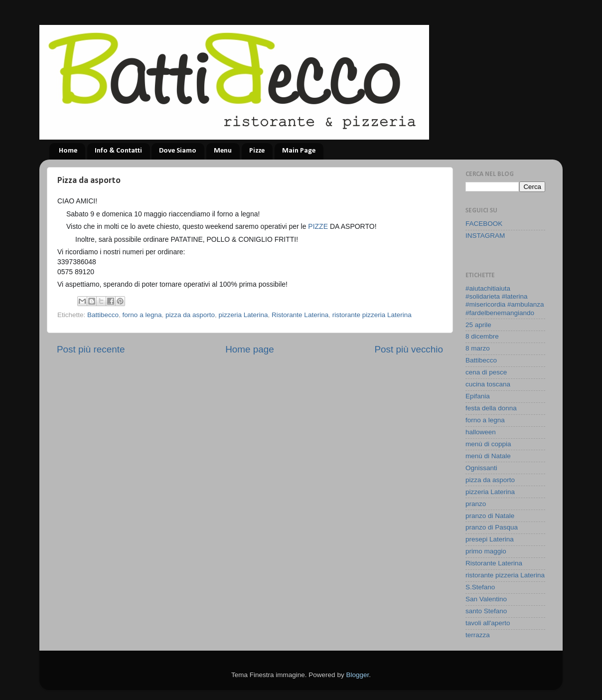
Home (68, 151)
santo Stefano (486, 611)
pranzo (476, 504)
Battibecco (103, 315)
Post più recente (91, 349)
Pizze (257, 151)
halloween (481, 432)
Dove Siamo (178, 151)
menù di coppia (488, 444)
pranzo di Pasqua (492, 527)
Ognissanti (481, 468)
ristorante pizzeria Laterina (372, 315)
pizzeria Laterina (243, 315)
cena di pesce (486, 372)
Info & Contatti (118, 151)
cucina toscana (488, 384)
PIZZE (319, 226)
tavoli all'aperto (488, 623)
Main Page (299, 151)
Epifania (478, 396)
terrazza (478, 635)
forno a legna (142, 315)
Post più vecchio (409, 349)
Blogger (357, 675)
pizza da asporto (190, 315)
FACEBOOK (484, 224)
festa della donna (491, 408)
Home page (250, 349)
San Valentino (486, 599)
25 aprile (478, 325)
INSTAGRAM (485, 236)
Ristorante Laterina (300, 315)
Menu (223, 151)
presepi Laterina (490, 539)
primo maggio (486, 551)
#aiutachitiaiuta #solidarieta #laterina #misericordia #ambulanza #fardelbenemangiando (505, 301)
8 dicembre (482, 336)
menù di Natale (488, 456)
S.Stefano (480, 587)
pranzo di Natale (490, 516)
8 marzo (478, 348)
